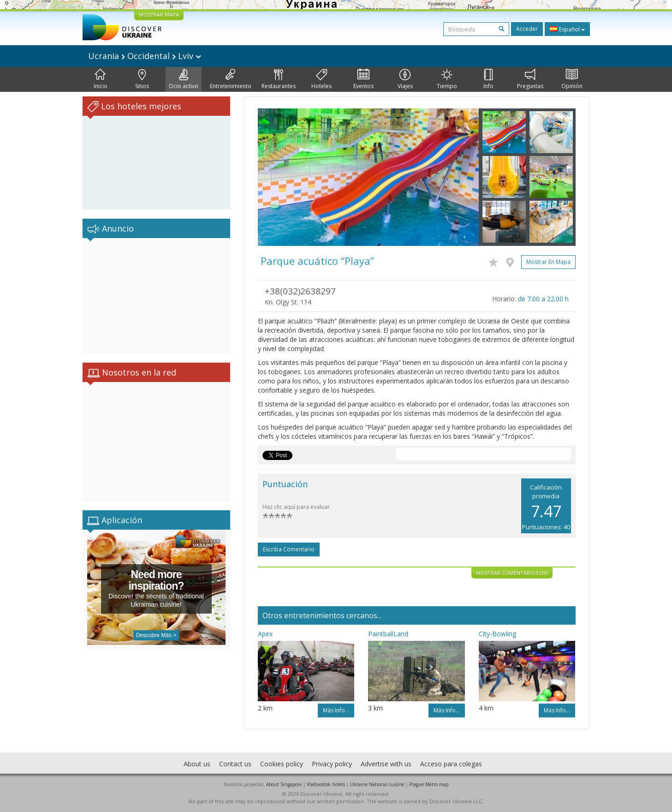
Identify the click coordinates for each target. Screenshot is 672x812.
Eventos (363, 79)
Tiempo (447, 79)
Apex (265, 634)
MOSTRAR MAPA (159, 15)
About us (197, 764)
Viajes (405, 79)
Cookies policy (282, 764)
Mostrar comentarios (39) (512, 573)
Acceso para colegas (451, 764)
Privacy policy (332, 764)
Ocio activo (184, 79)
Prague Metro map (429, 784)
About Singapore (284, 784)
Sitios (142, 79)
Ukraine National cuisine (377, 784)
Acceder (527, 29)
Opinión (572, 79)
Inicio (101, 79)
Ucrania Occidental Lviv (145, 56)
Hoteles (321, 79)
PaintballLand (388, 634)
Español (567, 29)
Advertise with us (386, 764)
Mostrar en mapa (548, 262)
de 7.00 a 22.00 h (543, 299)
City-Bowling (497, 634)
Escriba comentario (289, 549)
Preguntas (530, 79)
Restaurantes (279, 79)
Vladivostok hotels (326, 784)
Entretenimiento (231, 79)
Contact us (235, 764)
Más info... (336, 710)
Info (488, 79)
